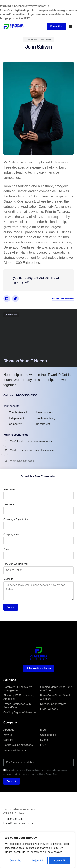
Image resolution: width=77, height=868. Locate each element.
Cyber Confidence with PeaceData (17, 706)
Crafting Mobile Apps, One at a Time (56, 689)
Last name (9, 504)
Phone (7, 549)
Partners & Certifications (18, 745)
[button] (71, 26)
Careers (8, 740)
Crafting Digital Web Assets (20, 712)
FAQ (43, 745)
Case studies (48, 735)
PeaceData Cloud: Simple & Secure (56, 697)
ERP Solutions (49, 709)
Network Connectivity (53, 704)
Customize (15, 860)
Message (8, 579)
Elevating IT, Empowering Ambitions (19, 697)
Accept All (60, 860)
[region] (37, 850)
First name (9, 489)
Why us (8, 735)
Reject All (38, 860)
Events (44, 740)
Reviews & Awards (15, 750)
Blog (43, 730)
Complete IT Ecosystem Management (18, 689)
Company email (12, 534)
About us (9, 730)
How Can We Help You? (16, 564)
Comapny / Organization (16, 519)
